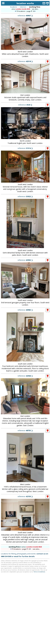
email (16, 556)
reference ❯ (25, 16)
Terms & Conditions (39, 572)
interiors (23, 7)
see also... (35, 9)
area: (21, 9)
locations (14, 7)
